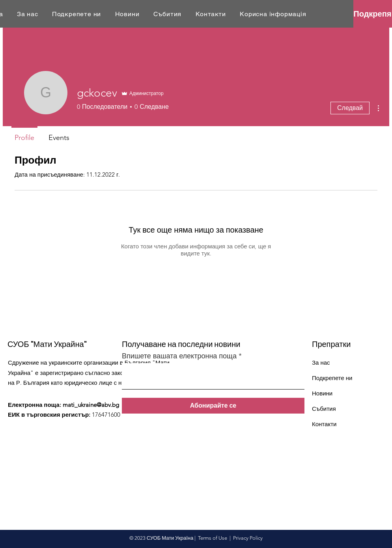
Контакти (324, 424)
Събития (324, 409)
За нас (321, 363)
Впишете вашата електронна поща (179, 356)
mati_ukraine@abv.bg (91, 405)
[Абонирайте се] (213, 406)
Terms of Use (213, 538)
